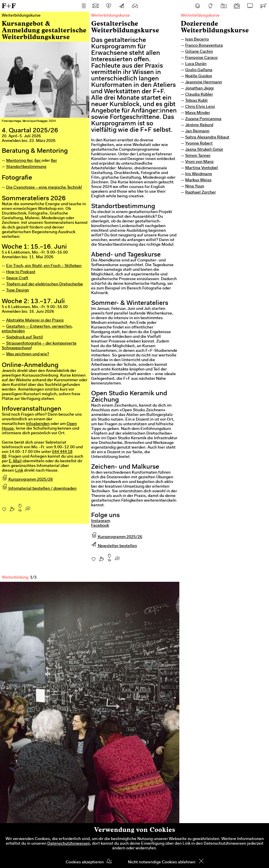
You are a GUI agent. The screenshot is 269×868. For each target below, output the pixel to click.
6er (38, 161)
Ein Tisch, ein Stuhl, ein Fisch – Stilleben (44, 266)
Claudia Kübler (199, 95)
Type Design (18, 291)
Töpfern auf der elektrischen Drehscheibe (45, 284)
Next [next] (165, 705)
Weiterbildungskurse (200, 16)
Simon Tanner (198, 156)
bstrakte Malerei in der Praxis (36, 321)
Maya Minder (198, 113)
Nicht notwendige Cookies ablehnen (162, 862)
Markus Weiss (198, 180)
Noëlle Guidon (199, 76)
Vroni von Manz (199, 162)
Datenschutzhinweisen (69, 844)
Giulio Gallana (199, 70)
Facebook (100, 526)
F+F (9, 6)
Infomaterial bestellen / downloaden (39, 489)
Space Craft (17, 278)
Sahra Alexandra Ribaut (207, 138)
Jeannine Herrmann (204, 82)
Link (19, 471)
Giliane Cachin (199, 52)
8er (54, 161)
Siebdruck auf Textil (25, 338)
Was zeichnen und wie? (28, 354)
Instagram (101, 521)
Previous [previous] (15, 705)
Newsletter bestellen (114, 546)
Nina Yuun (195, 187)
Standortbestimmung (26, 167)
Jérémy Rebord (199, 125)
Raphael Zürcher (201, 193)
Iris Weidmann (199, 174)
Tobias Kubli (196, 101)
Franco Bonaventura (204, 46)
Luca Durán (196, 64)
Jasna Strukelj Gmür (204, 150)
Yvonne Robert (199, 144)
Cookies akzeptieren (85, 862)
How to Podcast (21, 272)
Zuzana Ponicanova (203, 119)
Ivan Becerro (197, 40)
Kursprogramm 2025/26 (27, 480)
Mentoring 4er (19, 161)
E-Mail (15, 461)
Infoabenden (38, 424)
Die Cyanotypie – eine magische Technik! (44, 188)
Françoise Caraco (201, 58)
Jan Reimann (197, 131)
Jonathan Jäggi (199, 89)
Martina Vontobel (202, 168)
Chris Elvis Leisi (200, 107)
